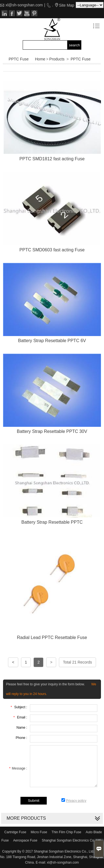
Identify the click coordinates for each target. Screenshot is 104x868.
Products (57, 59)
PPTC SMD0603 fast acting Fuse (52, 250)
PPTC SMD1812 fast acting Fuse (52, 159)
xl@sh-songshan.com (24, 5)
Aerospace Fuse (25, 840)
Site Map (67, 5)
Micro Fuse (39, 832)
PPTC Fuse (80, 59)
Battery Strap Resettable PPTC (52, 522)
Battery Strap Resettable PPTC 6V (52, 341)
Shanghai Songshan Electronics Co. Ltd (71, 840)
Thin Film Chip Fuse (66, 832)
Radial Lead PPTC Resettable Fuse (52, 637)
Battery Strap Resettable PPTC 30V (52, 431)
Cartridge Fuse (15, 832)
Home (40, 59)
